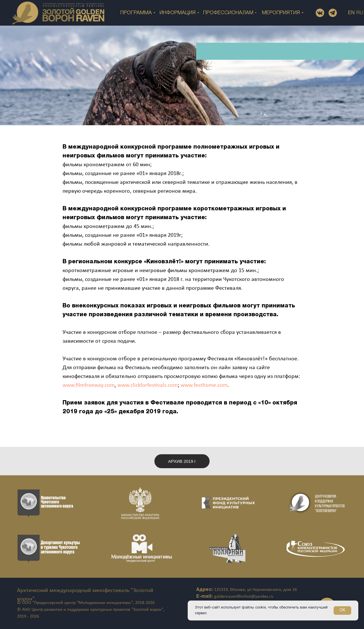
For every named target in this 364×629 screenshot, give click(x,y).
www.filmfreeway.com (89, 385)
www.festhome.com (204, 385)
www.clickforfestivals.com (148, 385)
